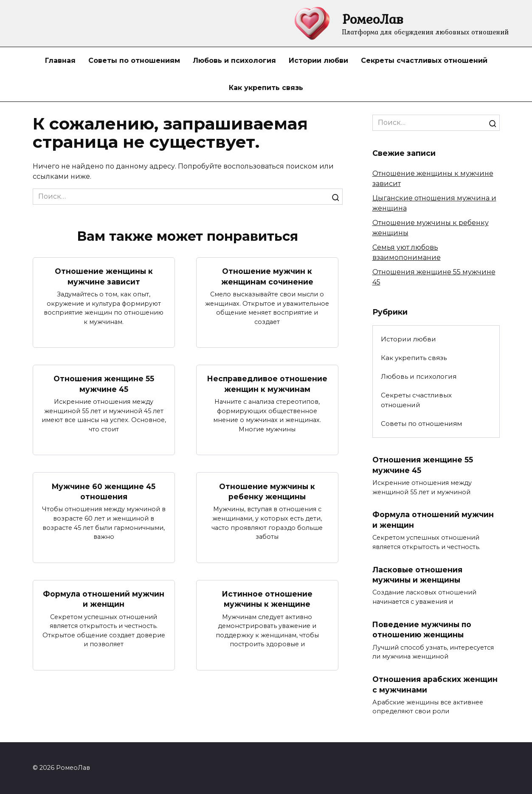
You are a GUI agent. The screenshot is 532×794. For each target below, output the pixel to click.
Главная (60, 61)
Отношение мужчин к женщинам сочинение (267, 276)
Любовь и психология (234, 61)
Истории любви (318, 61)
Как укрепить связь (266, 88)
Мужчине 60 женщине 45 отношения (104, 492)
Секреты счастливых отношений (424, 61)
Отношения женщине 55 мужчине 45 (104, 384)
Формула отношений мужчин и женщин (104, 600)
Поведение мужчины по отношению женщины (422, 630)
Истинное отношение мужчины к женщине (267, 600)
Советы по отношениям (134, 61)
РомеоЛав (373, 19)
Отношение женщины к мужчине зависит (104, 276)
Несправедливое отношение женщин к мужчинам (267, 384)
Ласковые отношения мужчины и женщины (418, 575)
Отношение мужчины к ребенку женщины (267, 492)
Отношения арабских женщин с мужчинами (435, 685)
